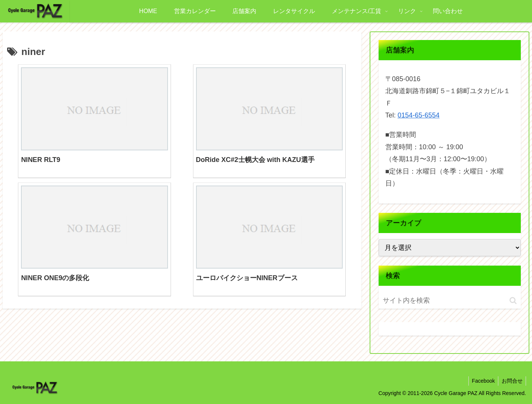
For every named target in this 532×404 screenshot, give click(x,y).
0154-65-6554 (419, 115)
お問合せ (511, 381)
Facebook (482, 381)
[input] (426, 301)
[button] (513, 301)
